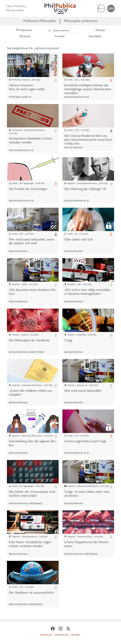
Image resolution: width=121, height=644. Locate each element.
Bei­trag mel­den (15, 11)
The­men (100, 30)
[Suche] (65, 31)
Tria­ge (68, 341)
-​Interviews (24, 30)
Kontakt (76, 635)
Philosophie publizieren (81, 21)
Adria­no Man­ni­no (74, 97)
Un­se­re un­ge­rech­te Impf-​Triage (85, 441)
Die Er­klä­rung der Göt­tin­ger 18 (85, 189)
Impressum (46, 635)
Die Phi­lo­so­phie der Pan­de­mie (29, 341)
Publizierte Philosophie (40, 21)
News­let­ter (95, 36)
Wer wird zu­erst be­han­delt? (83, 391)
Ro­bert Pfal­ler (36, 352)
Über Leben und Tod (78, 240)
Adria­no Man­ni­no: (33, 88)
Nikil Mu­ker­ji (36, 503)
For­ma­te (60, 36)
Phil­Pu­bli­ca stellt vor (20, 97)
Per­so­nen (25, 36)
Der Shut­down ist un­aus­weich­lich (31, 593)
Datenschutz (62, 635)
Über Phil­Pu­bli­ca (16, 6)
